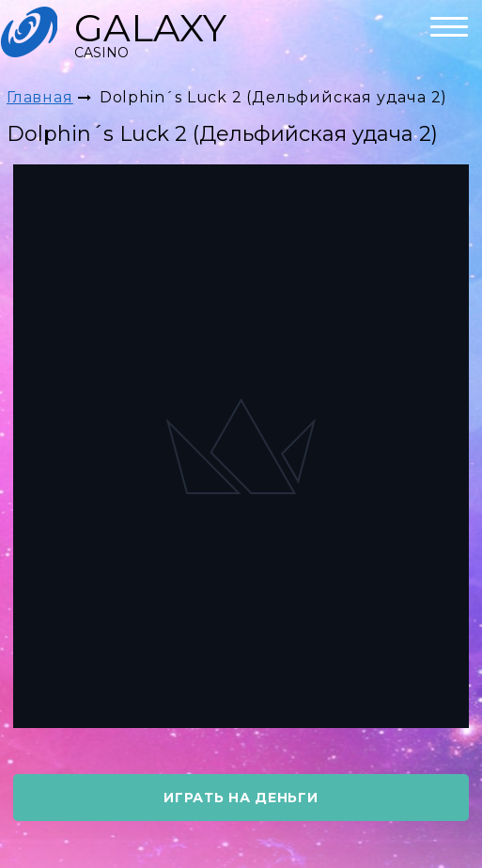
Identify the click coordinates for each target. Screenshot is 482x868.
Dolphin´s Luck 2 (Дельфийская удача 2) (273, 97)
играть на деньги (241, 798)
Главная (40, 97)
